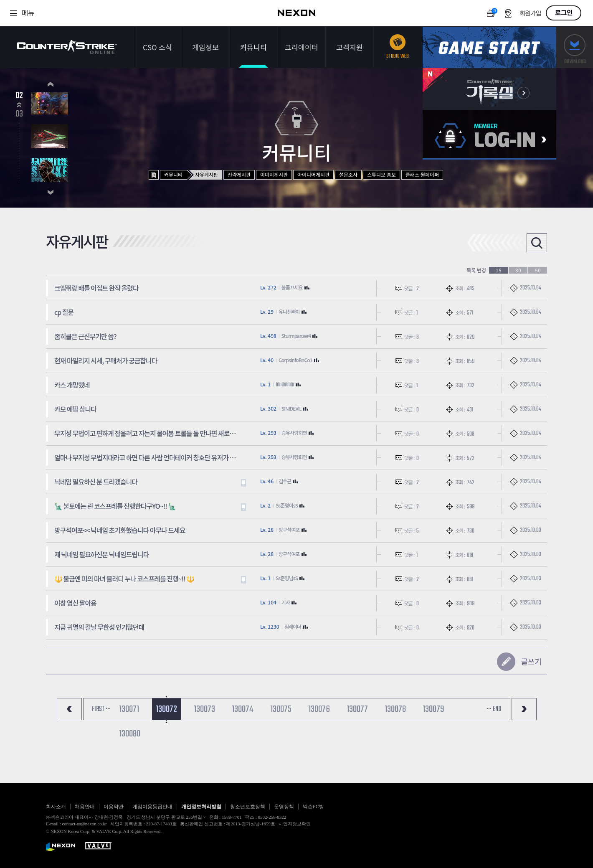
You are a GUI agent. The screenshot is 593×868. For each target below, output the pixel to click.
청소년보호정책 (248, 807)
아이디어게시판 (313, 174)
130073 (204, 709)
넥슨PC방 (313, 807)
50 (538, 270)
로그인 (564, 13)
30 (518, 270)
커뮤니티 (253, 47)
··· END (494, 709)
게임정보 (205, 47)
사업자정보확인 (295, 824)
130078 (395, 709)
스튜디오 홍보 (381, 174)
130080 (130, 734)
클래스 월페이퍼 (422, 174)
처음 (69, 709)
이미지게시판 (274, 174)
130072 (166, 709)
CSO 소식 (157, 47)
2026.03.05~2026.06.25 (102, 110)
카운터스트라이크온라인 (67, 47)
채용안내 (85, 807)
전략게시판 (239, 174)
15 (499, 270)
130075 (281, 709)
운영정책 (284, 807)
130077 (357, 709)
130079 (433, 709)
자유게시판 (207, 174)
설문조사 (348, 174)
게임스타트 (489, 47)
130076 (319, 709)
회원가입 (530, 14)
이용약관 (114, 807)
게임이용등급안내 (152, 807)
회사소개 (56, 807)
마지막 (524, 709)
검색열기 (537, 243)
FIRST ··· (101, 709)
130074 (243, 709)
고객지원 (350, 47)
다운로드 (575, 47)
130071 (129, 709)
